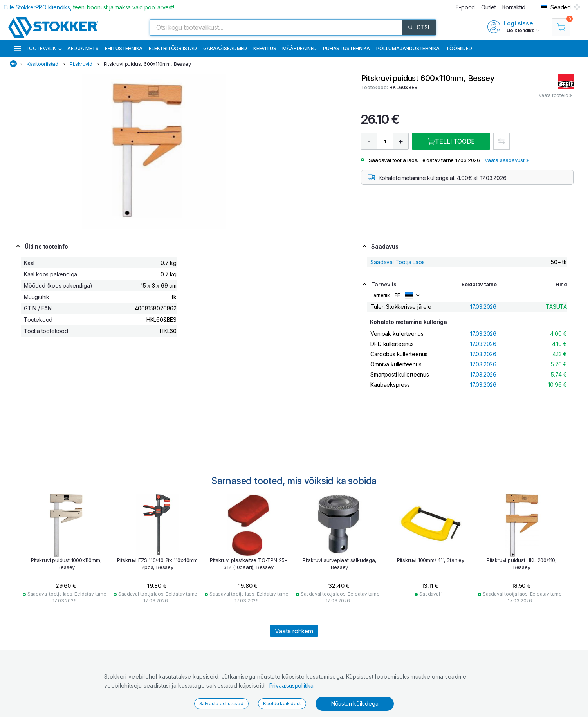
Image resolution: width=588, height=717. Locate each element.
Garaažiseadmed (225, 48)
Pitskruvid (81, 64)
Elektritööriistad (173, 48)
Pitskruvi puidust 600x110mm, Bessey (147, 64)
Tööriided (459, 48)
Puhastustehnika (346, 48)
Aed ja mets (83, 48)
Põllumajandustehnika (408, 48)
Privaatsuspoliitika (291, 685)
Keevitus (265, 48)
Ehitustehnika (124, 48)
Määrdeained (299, 48)
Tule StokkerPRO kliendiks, (89, 7)
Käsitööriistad (42, 64)
